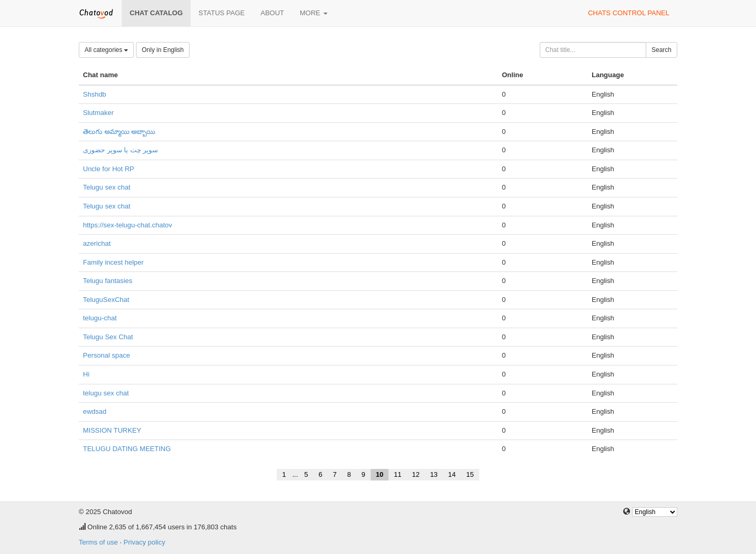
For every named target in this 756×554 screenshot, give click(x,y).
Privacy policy (144, 542)
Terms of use (98, 542)
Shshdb (94, 94)
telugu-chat (100, 318)
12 (416, 474)
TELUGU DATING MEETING (127, 449)
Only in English (163, 50)
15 (470, 474)
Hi (86, 374)
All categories (106, 50)
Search (661, 50)
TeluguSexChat (106, 300)
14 (452, 474)
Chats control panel (629, 13)
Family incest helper (113, 262)
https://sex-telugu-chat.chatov (128, 225)
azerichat (97, 243)
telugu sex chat (106, 393)
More (314, 13)
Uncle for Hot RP (109, 169)
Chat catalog (156, 13)
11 (397, 474)
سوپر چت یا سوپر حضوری (120, 150)
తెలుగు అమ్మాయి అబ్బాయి (119, 132)
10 (380, 474)
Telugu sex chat (107, 187)
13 (434, 474)
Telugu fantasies (108, 281)
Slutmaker (98, 113)
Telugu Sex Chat (108, 337)
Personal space (107, 355)
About (272, 13)
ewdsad (95, 411)
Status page (222, 13)
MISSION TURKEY (112, 430)
